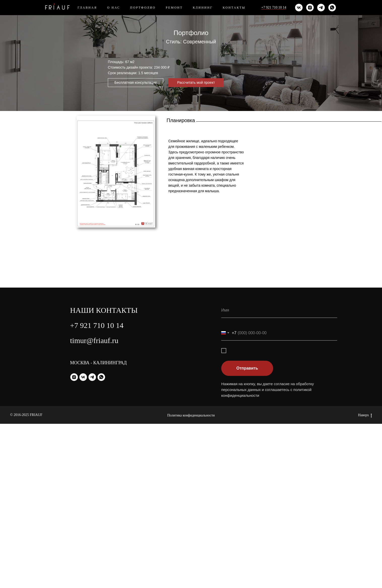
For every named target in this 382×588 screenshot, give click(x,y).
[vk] (299, 8)
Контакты (234, 8)
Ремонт (174, 8)
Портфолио (143, 8)
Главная (87, 8)
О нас (114, 8)
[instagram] (310, 8)
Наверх (365, 580)
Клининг (203, 8)
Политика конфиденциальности (191, 580)
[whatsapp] (332, 8)
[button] (136, 83)
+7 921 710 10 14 (274, 7)
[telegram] (321, 8)
